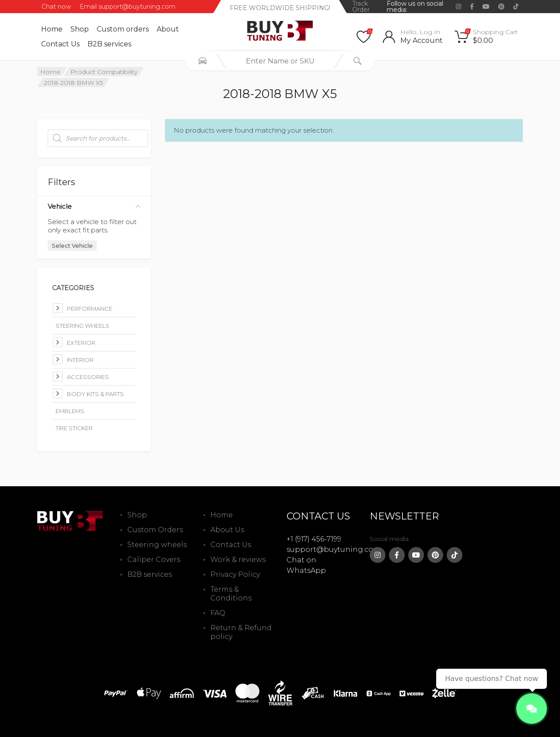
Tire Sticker (74, 428)
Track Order (361, 7)
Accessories (88, 377)
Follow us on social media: (415, 7)
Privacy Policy (235, 574)
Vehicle (94, 206)
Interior (80, 360)
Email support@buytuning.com (128, 7)
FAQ (218, 613)
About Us (227, 530)
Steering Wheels (82, 326)
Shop (80, 29)
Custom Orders (155, 530)
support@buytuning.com (334, 549)
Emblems (70, 411)
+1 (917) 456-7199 (314, 539)
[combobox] (280, 61)
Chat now (56, 7)
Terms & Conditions (231, 594)
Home (52, 29)
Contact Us (60, 44)
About (168, 29)
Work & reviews (238, 560)
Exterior (81, 343)
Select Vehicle (72, 246)
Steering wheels (157, 545)
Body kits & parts (95, 394)
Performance (90, 309)
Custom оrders (123, 29)
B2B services (109, 44)
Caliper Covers (154, 560)
